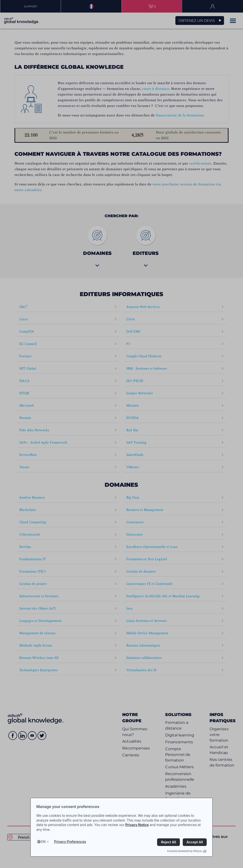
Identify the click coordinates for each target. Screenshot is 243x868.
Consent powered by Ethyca (187, 851)
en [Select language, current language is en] (43, 842)
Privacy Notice (137, 825)
